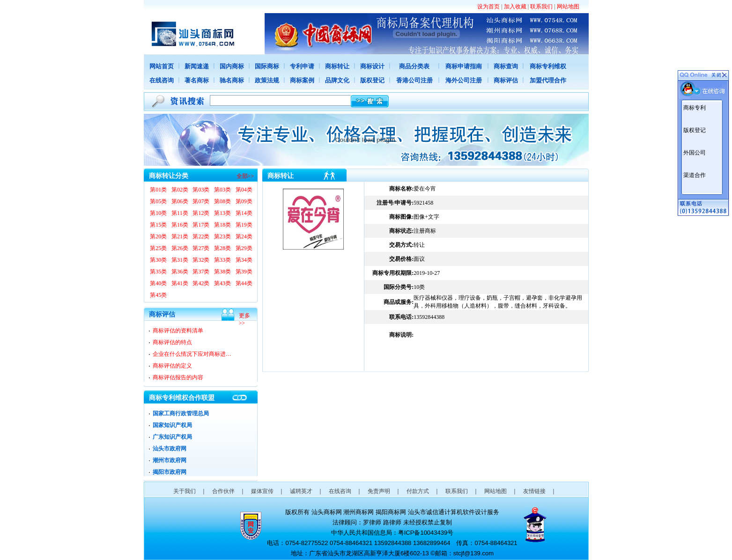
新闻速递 (197, 66)
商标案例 (302, 80)
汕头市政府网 (170, 449)
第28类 (222, 248)
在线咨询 (162, 80)
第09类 (244, 201)
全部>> (245, 176)
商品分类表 (414, 66)
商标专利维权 (548, 66)
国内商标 (232, 66)
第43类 (222, 283)
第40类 (158, 283)
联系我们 (541, 7)
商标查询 (506, 66)
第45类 (158, 295)
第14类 (244, 213)
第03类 (201, 190)
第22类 (201, 236)
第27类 (201, 248)
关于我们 (185, 491)
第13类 (222, 213)
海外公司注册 (464, 80)
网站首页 (162, 66)
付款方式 (418, 491)
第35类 (158, 272)
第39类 (244, 272)
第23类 (222, 236)
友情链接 (534, 491)
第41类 (180, 283)
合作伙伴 (223, 491)
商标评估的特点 (172, 342)
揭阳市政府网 (170, 472)
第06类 (180, 201)
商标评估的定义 (172, 366)
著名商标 (197, 80)
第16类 (180, 225)
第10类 (158, 213)
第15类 (158, 225)
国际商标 (267, 66)
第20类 (158, 236)
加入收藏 (515, 7)
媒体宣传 (262, 491)
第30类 (158, 260)
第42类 (201, 283)
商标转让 (337, 66)
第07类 (201, 201)
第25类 (158, 248)
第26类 (180, 248)
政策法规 (267, 80)
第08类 (222, 201)
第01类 (158, 190)
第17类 (201, 225)
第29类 (244, 248)
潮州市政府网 (170, 460)
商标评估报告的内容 (178, 377)
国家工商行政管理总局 (181, 413)
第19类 (244, 225)
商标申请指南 (464, 66)
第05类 (158, 201)
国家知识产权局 (172, 425)
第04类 (244, 190)
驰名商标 (232, 80)
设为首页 (488, 7)
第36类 (180, 272)
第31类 (180, 260)
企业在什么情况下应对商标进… (192, 354)
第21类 (180, 236)
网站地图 (568, 7)
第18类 (222, 225)
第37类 (201, 272)
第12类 (201, 213)
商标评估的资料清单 (178, 331)
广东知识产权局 (172, 437)
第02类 (180, 190)
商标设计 (372, 66)
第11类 (180, 213)
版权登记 (372, 80)
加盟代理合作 (548, 80)
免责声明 (379, 491)
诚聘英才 (301, 491)
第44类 (244, 283)
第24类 (244, 236)
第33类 (222, 260)
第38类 (222, 272)
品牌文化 (337, 80)
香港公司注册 (414, 80)
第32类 (201, 260)
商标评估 (506, 80)
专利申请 (302, 66)
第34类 (244, 260)
